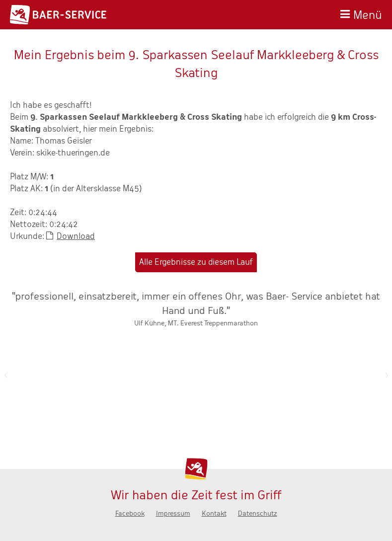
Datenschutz (258, 513)
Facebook (130, 513)
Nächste (387, 375)
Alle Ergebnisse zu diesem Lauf (196, 262)
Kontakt (214, 513)
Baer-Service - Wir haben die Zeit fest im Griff (58, 15)
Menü (368, 14)
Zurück (5, 375)
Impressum (173, 513)
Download (76, 236)
